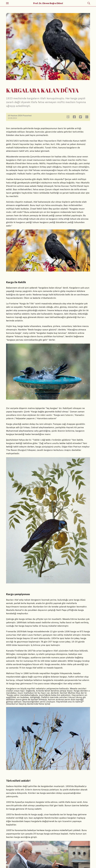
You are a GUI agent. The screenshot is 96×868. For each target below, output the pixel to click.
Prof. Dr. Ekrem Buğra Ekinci (48, 3)
